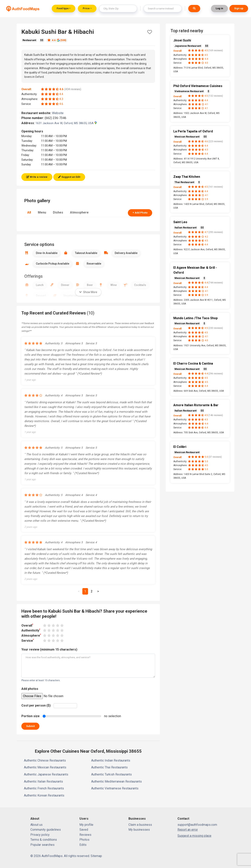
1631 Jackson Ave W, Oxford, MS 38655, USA (66, 123)
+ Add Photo (140, 213)
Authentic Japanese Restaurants (46, 774)
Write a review (37, 177)
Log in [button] (219, 8)
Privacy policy (40, 835)
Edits (83, 845)
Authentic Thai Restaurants (109, 767)
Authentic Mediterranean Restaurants (116, 781)
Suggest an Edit (69, 177)
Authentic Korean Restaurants (44, 795)
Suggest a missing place (194, 836)
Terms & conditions (44, 840)
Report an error (188, 830)
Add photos (30, 689)
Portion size (30, 716)
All (29, 212)
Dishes (58, 212)
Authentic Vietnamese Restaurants (115, 788)
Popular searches (42, 845)
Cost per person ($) (36, 705)
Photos (84, 840)
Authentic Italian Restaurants (43, 781)
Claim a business (140, 825)
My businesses (139, 830)
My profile (86, 825)
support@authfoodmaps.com (197, 825)
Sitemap (96, 856)
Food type (63, 8)
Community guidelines (46, 830)
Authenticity (31, 630)
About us (36, 825)
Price (86, 8)
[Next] (98, 591)
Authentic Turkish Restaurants (111, 774)
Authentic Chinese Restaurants (45, 760)
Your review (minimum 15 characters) (49, 649)
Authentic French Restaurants (44, 788)
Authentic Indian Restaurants (111, 760)
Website (59, 113)
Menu (42, 212)
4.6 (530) (57, 40)
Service (28, 640)
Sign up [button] (239, 8)
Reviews (85, 835)
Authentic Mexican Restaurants (45, 767)
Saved (84, 830)
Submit (30, 726)
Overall (27, 625)
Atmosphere (79, 212)
